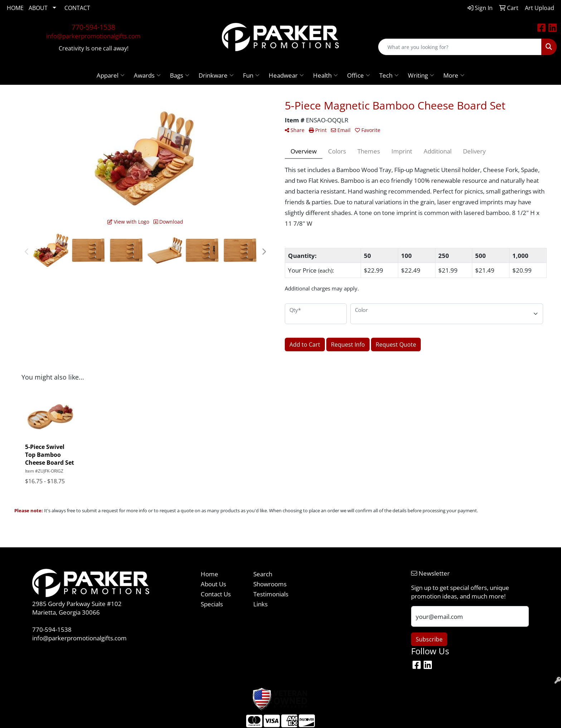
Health (325, 75)
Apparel (111, 75)
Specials (212, 604)
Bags (180, 75)
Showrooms (270, 584)
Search (263, 574)
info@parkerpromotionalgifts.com (93, 36)
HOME (15, 8)
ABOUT (38, 8)
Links (260, 604)
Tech (389, 75)
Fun (251, 75)
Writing (421, 75)
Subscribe (429, 639)
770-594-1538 (93, 27)
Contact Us (216, 594)
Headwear (286, 75)
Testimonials (271, 594)
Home (209, 574)
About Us (213, 584)
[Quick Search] (460, 47)
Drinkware (216, 75)
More (454, 75)
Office (358, 75)
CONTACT (77, 8)
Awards (147, 75)
